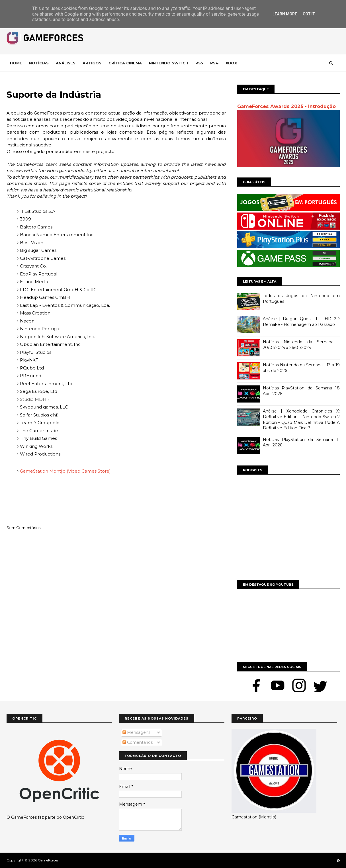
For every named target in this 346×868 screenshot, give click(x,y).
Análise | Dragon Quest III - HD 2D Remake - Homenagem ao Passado (301, 322)
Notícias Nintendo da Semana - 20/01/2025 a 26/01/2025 (301, 345)
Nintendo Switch (169, 63)
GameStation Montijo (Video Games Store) (65, 471)
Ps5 (199, 63)
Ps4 (214, 63)
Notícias (39, 63)
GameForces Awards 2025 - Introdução (286, 106)
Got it (309, 14)
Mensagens (136, 732)
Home (16, 63)
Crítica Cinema (125, 63)
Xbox (231, 63)
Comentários (138, 742)
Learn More (285, 14)
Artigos (92, 63)
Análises (66, 63)
